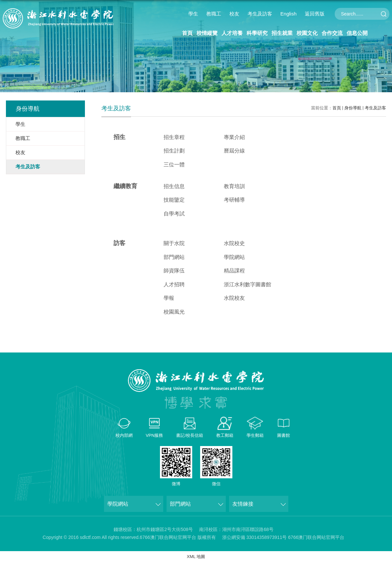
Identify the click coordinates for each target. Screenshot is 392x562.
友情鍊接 (243, 504)
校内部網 (124, 435)
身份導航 (353, 108)
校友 (234, 14)
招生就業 (282, 33)
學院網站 (118, 504)
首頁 (187, 33)
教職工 (214, 14)
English (288, 14)
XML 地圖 (196, 557)
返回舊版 (315, 14)
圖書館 (284, 435)
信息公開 (357, 33)
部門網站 (180, 504)
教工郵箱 (225, 435)
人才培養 (232, 33)
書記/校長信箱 (190, 435)
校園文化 (307, 33)
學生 (193, 14)
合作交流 (332, 33)
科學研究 (257, 33)
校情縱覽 (207, 33)
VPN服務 (155, 435)
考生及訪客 (260, 14)
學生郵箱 (255, 435)
